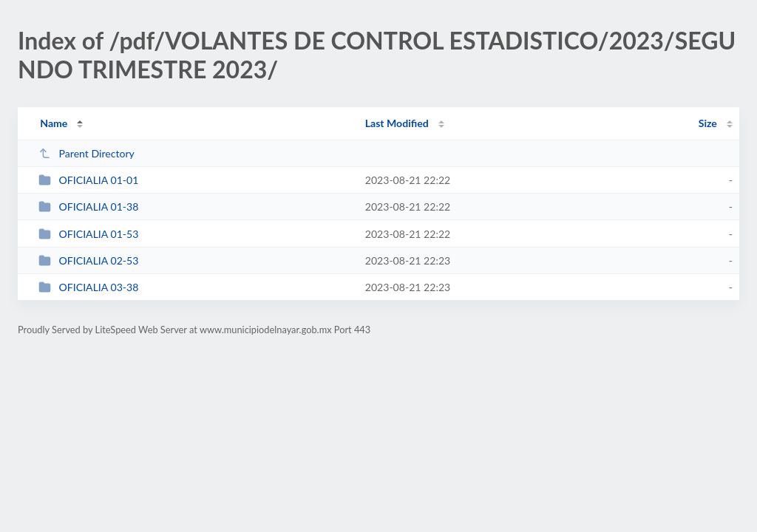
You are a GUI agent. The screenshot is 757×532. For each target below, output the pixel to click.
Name (54, 123)
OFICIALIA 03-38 (88, 287)
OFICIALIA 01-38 (88, 207)
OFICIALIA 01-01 (88, 180)
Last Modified (397, 123)
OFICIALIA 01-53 (88, 234)
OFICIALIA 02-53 (88, 260)
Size (708, 123)
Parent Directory (86, 153)
